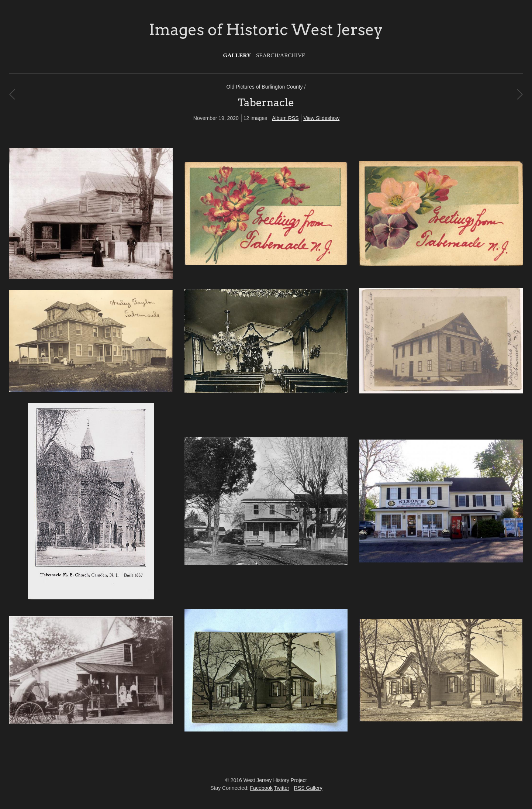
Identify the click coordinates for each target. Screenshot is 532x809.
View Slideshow (321, 118)
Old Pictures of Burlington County (265, 87)
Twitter (282, 788)
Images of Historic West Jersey (266, 30)
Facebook (261, 788)
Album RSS (285, 118)
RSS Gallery (308, 788)
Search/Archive (281, 55)
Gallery (237, 55)
